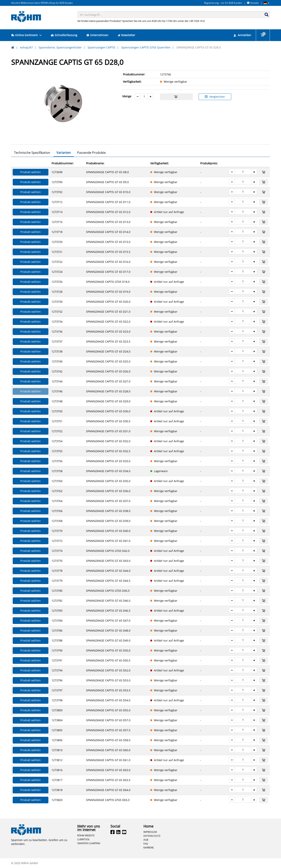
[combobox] (174, 15)
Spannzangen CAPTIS (101, 47)
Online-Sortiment (26, 35)
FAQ (146, 844)
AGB (146, 840)
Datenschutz (152, 836)
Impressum (150, 832)
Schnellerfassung (64, 35)
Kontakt (253, 3)
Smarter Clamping (89, 843)
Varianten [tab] (64, 153)
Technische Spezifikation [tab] (32, 153)
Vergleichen (215, 97)
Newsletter (126, 35)
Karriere (149, 847)
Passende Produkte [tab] (91, 153)
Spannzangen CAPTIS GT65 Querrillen (146, 47)
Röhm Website (86, 835)
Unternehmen (97, 35)
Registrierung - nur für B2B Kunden (223, 3)
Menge (127, 96)
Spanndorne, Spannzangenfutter (60, 47)
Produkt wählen (31, 172)
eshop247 (26, 47)
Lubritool (84, 839)
